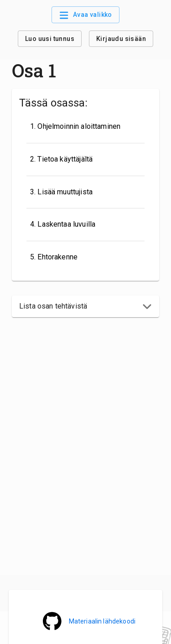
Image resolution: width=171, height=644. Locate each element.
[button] (85, 306)
